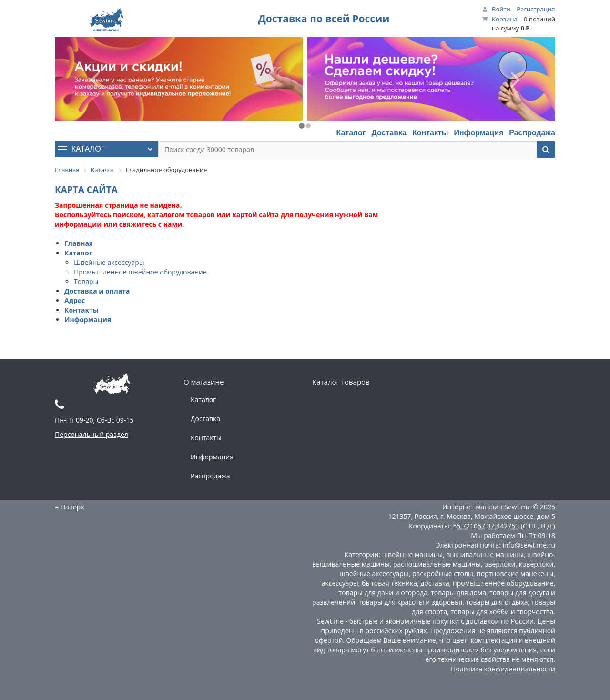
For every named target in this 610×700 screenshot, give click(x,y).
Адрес (75, 300)
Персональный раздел (91, 434)
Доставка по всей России (324, 19)
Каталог (351, 133)
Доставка (389, 133)
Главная (79, 243)
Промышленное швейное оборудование (140, 272)
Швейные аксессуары (109, 262)
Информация (478, 133)
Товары (86, 281)
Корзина (505, 19)
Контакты (430, 133)
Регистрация (536, 9)
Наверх (70, 507)
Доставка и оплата (97, 291)
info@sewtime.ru (529, 545)
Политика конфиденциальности (503, 669)
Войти (501, 9)
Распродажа (532, 133)
